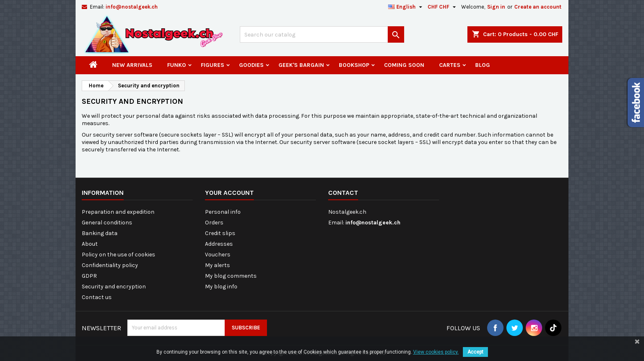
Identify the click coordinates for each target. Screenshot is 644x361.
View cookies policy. (436, 352)
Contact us (97, 297)
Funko (177, 65)
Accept (475, 352)
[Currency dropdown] (443, 7)
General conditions (107, 223)
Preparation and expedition (118, 212)
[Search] (322, 34)
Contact (343, 193)
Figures (213, 65)
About (90, 244)
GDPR (89, 276)
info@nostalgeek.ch (132, 7)
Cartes (450, 65)
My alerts (217, 265)
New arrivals (132, 65)
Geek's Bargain (301, 65)
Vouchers (218, 255)
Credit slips (220, 233)
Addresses (219, 244)
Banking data (100, 233)
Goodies (251, 65)
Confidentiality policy (110, 265)
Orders (214, 223)
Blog (483, 65)
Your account (229, 193)
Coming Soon (404, 65)
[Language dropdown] (406, 7)
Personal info (223, 212)
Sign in (496, 7)
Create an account (538, 7)
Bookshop (354, 65)
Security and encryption (114, 287)
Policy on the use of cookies (118, 255)
